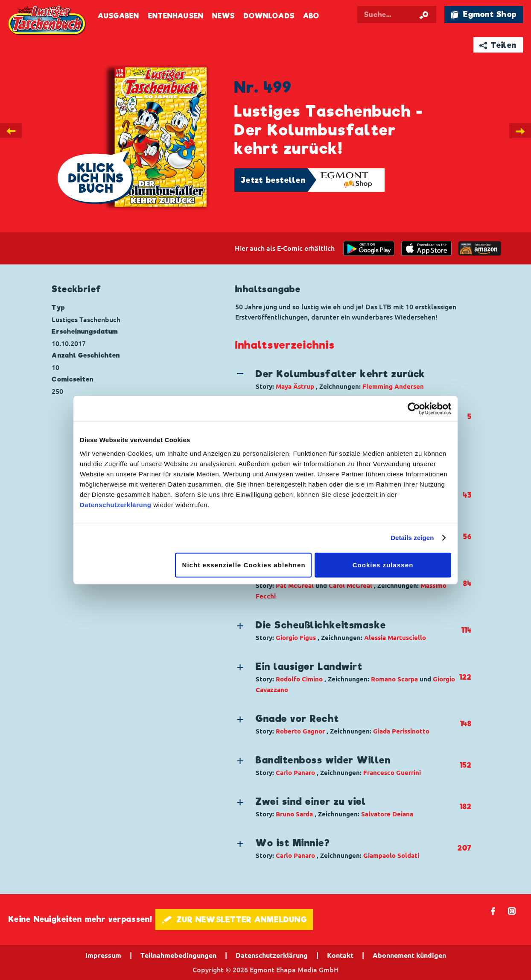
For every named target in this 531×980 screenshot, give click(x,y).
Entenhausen (176, 16)
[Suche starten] (424, 15)
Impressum (103, 955)
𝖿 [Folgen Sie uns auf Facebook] (493, 911)
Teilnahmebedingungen (178, 955)
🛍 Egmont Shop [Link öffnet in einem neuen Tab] (484, 14)
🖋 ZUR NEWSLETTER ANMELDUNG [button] (234, 920)
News (223, 16)
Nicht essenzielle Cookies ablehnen (244, 565)
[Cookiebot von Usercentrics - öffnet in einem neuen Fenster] (414, 409)
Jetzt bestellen (273, 180)
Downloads (269, 16)
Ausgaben (119, 16)
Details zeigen (412, 538)
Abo (311, 16)
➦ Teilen (498, 45)
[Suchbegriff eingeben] (397, 15)
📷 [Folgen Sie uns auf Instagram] (512, 911)
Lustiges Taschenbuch (48, 21)
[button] (346, 379)
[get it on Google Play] (369, 248)
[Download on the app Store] (426, 248)
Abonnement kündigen (409, 955)
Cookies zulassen (383, 565)
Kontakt (340, 955)
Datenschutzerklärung (116, 504)
